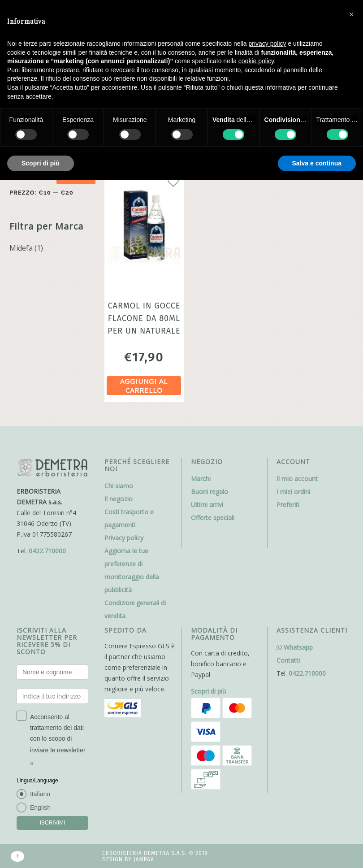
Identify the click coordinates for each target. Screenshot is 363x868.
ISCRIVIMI (53, 823)
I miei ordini (293, 492)
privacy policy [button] (268, 43)
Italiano (40, 794)
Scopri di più (208, 691)
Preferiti (288, 505)
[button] (351, 14)
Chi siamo (119, 486)
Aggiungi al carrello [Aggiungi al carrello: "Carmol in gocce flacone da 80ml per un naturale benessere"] (144, 386)
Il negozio (119, 499)
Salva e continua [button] (317, 163)
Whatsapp (295, 647)
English (40, 807)
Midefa (21, 248)
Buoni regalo (210, 492)
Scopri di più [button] (41, 163)
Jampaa (144, 859)
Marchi (201, 479)
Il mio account (297, 479)
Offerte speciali (213, 518)
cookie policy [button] (256, 61)
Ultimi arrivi (207, 505)
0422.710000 (47, 551)
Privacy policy (124, 538)
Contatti (288, 660)
